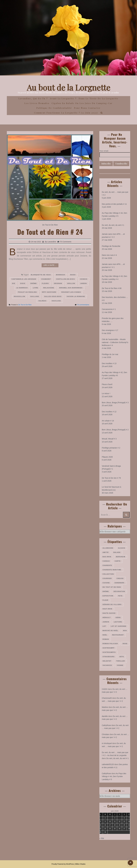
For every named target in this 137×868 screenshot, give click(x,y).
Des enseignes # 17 (110, 330)
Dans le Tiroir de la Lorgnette (99, 98)
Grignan (58, 283)
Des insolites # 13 (109, 363)
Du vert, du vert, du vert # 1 (113, 225)
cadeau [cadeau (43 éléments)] (106, 561)
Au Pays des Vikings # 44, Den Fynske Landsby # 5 (114, 776)
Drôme (34, 283)
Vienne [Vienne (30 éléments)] (120, 665)
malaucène (49, 288)
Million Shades (80, 864)
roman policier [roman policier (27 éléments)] (110, 644)
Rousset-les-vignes (71, 292)
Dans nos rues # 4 (109, 255)
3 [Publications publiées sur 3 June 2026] (110, 818)
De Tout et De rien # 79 (111, 478)
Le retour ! (106, 393)
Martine (105, 707)
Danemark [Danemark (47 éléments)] (119, 583)
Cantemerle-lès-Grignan (24, 279)
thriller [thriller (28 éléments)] (120, 661)
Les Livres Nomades (37, 103)
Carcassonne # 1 (109, 309)
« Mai (102, 838)
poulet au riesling (27, 292)
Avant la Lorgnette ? (63, 98)
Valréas (42, 301)
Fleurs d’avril (107, 384)
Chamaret (46, 279)
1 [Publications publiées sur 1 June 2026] (101, 818)
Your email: (104, 151)
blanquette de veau (41, 275)
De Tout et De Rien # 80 (112, 288)
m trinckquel (107, 743)
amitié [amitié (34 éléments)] (106, 552)
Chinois (84, 279)
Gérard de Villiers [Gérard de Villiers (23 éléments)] (112, 605)
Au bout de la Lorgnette (68, 87)
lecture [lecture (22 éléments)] (118, 622)
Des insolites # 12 (109, 412)
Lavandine (52, 242)
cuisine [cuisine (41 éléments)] (106, 583)
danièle (105, 716)
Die (14, 283)
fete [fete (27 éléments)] (120, 596)
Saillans (35, 297)
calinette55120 (108, 764)
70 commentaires (83, 305)
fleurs (45, 283)
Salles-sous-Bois (53, 297)
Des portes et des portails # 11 (114, 204)
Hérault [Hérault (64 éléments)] (107, 618)
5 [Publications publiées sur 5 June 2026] (119, 818)
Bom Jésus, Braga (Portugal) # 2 (115, 430)
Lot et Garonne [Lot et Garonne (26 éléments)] (119, 626)
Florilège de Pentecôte (111, 246)
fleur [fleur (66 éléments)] (105, 600)
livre (36, 288)
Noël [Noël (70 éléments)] (105, 635)
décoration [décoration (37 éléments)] (119, 592)
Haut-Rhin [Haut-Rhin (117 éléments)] (107, 609)
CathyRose (106, 725)
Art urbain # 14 (108, 421)
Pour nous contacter (87, 108)
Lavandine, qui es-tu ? (33, 98)
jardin (84, 283)
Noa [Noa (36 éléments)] (125, 631)
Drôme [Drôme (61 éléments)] (106, 592)
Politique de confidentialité (54, 108)
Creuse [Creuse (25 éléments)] (120, 578)
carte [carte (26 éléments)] (118, 561)
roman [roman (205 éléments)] (106, 639)
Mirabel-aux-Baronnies (71, 288)
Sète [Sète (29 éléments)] (122, 657)
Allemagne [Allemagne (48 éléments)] (108, 548)
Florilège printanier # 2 (111, 448)
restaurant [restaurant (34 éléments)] (118, 635)
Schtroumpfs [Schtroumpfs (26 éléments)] (109, 652)
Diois (23, 283)
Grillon (71, 283)
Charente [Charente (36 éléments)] (107, 565)
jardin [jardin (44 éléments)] (106, 622)
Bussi (73, 275)
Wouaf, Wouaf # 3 (109, 439)
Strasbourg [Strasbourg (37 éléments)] (109, 657)
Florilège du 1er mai (110, 354)
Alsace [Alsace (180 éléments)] (122, 548)
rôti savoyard (49, 292)
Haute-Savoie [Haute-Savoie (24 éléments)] (109, 613)
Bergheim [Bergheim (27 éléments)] (121, 557)
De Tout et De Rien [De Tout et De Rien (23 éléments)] (112, 587)
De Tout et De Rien (50, 225)
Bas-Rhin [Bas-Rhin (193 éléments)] (107, 557)
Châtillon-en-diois (66, 279)
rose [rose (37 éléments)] (125, 644)
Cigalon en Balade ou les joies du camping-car (82, 103)
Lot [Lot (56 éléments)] (104, 626)
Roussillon (20, 297)
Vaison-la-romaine (76, 297)
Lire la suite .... (50, 265)
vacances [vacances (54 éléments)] (107, 665)
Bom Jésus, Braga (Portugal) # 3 (115, 403)
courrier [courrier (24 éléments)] (107, 578)
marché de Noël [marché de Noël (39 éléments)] (110, 631)
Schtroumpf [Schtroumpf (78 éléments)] (109, 648)
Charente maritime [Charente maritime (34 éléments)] (112, 570)
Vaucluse (56, 301)
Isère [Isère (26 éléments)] (118, 618)
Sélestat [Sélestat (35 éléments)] (107, 661)
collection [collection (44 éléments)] (108, 574)
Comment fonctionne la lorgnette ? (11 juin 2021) (66, 113)
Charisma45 (107, 698)
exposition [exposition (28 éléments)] (108, 596)
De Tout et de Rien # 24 (50, 232)
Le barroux (22, 288)
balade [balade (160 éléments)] (117, 552)
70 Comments (66, 242)
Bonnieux (61, 275)
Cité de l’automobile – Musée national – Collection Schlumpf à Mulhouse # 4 (115, 342)
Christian (105, 734)
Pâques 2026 (107, 457)
